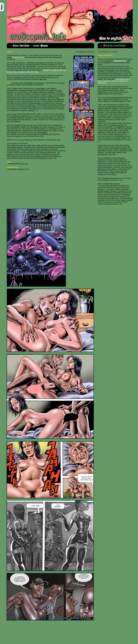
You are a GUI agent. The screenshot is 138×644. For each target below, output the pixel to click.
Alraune (21, 140)
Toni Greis (24, 164)
